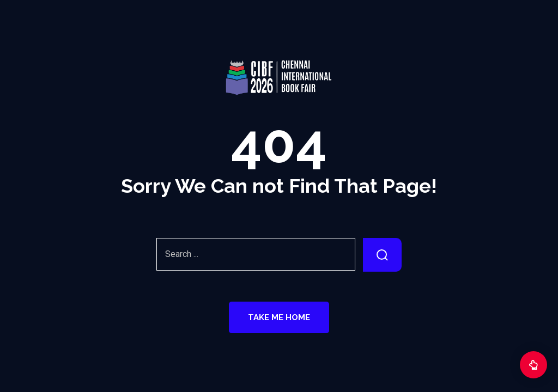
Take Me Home (279, 317)
